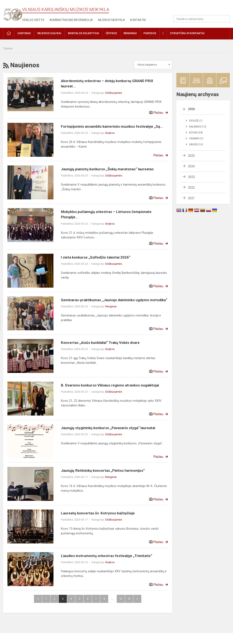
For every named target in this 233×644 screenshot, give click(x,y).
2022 (191, 188)
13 (129, 599)
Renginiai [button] (130, 33)
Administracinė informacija (71, 20)
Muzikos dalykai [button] (49, 33)
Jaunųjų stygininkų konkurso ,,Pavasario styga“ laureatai (108, 428)
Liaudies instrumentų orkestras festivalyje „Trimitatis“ (107, 556)
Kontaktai (138, 20)
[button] (201, 9)
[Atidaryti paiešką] (225, 19)
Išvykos (110, 133)
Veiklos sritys (33, 20)
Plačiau (158, 113)
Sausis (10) (196, 144)
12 (121, 599)
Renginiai (111, 306)
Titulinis (8, 48)
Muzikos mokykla (112, 20)
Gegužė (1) (196, 121)
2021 (191, 198)
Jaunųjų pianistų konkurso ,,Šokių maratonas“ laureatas (107, 169)
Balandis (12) (198, 127)
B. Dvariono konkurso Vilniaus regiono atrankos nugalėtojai (110, 385)
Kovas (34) (196, 133)
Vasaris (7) (196, 139)
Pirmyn (137, 599)
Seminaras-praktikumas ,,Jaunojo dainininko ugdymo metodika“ (114, 300)
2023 (191, 177)
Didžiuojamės (114, 93)
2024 (191, 166)
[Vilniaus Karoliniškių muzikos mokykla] (13, 12)
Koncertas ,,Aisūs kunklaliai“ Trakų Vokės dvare (100, 343)
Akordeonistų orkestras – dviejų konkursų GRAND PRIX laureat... (107, 84)
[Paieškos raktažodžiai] (201, 19)
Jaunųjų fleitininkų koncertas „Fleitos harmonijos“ (103, 470)
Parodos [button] (150, 33)
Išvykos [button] (111, 33)
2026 (191, 109)
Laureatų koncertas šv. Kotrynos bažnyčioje (98, 513)
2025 (191, 156)
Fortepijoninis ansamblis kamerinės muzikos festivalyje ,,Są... (112, 126)
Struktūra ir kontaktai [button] (187, 33)
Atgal (38, 599)
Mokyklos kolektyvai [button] (84, 33)
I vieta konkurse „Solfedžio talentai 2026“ (96, 257)
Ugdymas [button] (24, 33)
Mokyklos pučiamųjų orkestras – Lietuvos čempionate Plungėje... (106, 214)
